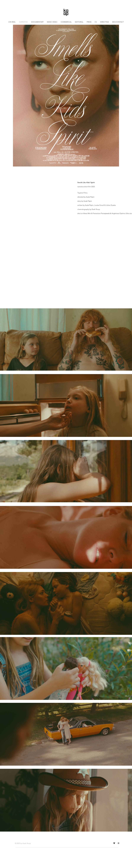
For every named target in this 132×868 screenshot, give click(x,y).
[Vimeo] (114, 843)
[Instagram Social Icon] (118, 843)
